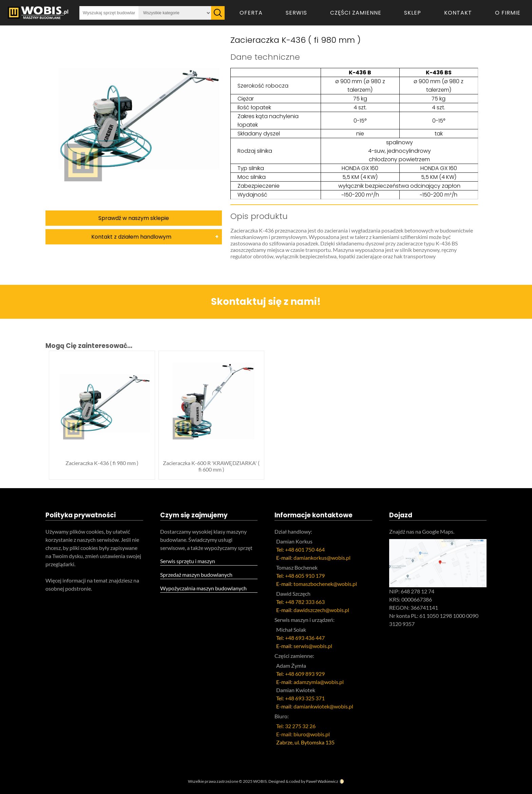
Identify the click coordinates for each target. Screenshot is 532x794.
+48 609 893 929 (305, 674)
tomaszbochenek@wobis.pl (325, 584)
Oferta (251, 13)
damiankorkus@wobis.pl (322, 558)
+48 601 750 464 (305, 549)
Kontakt (458, 13)
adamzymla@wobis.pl (319, 682)
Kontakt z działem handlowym (131, 237)
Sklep (413, 13)
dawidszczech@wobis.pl (321, 610)
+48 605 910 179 (305, 576)
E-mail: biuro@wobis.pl (303, 734)
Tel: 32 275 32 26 (296, 726)
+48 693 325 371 (305, 698)
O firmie (508, 13)
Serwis (296, 13)
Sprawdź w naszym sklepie (134, 218)
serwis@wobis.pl (313, 646)
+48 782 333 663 (305, 602)
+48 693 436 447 (305, 638)
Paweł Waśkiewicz (322, 781)
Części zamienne (356, 13)
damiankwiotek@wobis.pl (323, 706)
